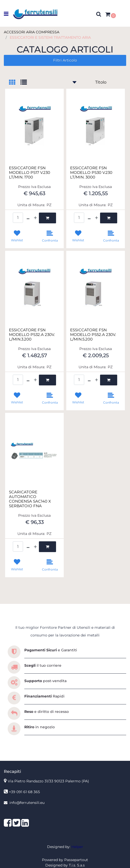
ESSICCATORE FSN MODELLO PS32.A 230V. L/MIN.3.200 (32, 335)
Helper (77, 847)
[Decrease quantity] (28, 218)
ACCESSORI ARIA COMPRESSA (32, 32)
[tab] (15, 83)
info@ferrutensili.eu (27, 803)
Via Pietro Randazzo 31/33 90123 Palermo (48, 781)
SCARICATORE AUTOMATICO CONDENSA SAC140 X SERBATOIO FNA (30, 499)
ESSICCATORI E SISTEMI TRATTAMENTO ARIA (50, 37)
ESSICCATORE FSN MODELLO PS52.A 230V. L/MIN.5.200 (93, 335)
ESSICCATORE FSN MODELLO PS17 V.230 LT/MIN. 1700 (30, 173)
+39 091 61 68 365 (24, 792)
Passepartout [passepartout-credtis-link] (76, 860)
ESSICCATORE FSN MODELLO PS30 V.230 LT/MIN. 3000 (91, 173)
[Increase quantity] (35, 218)
